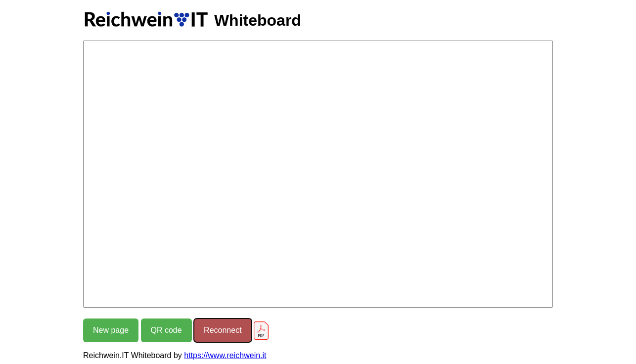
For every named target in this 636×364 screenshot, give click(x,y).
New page (111, 330)
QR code (166, 330)
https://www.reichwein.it (225, 355)
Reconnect (223, 330)
